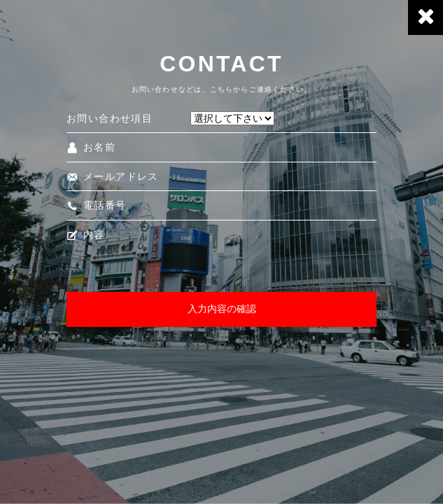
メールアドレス (113, 176)
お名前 (91, 147)
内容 (86, 234)
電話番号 (97, 205)
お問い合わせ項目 (110, 118)
